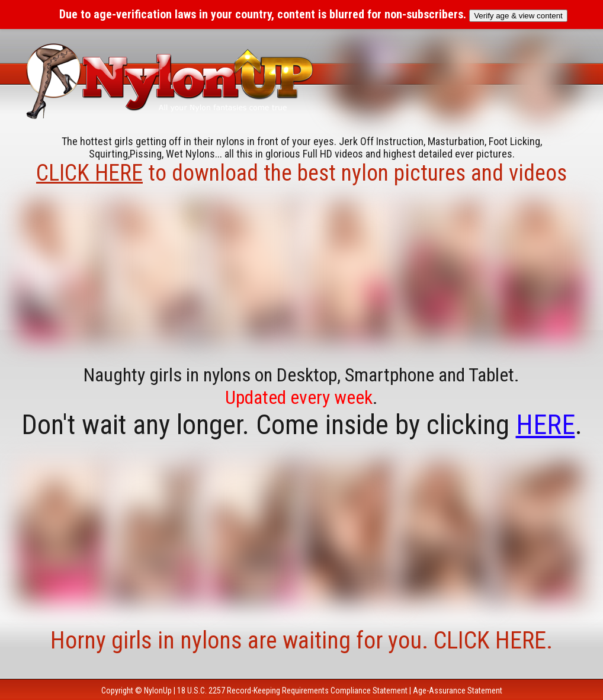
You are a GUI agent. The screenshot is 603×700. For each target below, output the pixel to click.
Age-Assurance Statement (458, 691)
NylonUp (158, 691)
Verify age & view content (518, 16)
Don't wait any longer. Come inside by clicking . (302, 425)
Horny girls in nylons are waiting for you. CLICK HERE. (301, 640)
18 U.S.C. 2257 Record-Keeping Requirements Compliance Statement (292, 691)
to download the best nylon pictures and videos (301, 173)
